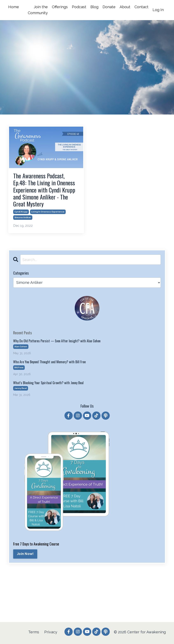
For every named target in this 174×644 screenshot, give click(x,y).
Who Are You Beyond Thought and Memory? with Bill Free (49, 364)
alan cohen (21, 348)
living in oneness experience (48, 213)
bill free (19, 369)
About (125, 7)
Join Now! (25, 556)
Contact (141, 7)
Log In (158, 10)
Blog (94, 7)
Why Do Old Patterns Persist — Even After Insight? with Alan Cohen (57, 343)
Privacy (51, 634)
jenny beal (21, 390)
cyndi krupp (21, 213)
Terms (34, 634)
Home (14, 7)
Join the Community (38, 10)
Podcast (79, 7)
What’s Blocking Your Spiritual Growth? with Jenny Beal (48, 384)
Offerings (60, 7)
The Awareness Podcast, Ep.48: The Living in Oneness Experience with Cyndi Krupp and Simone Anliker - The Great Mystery (45, 191)
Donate (109, 7)
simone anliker (23, 219)
